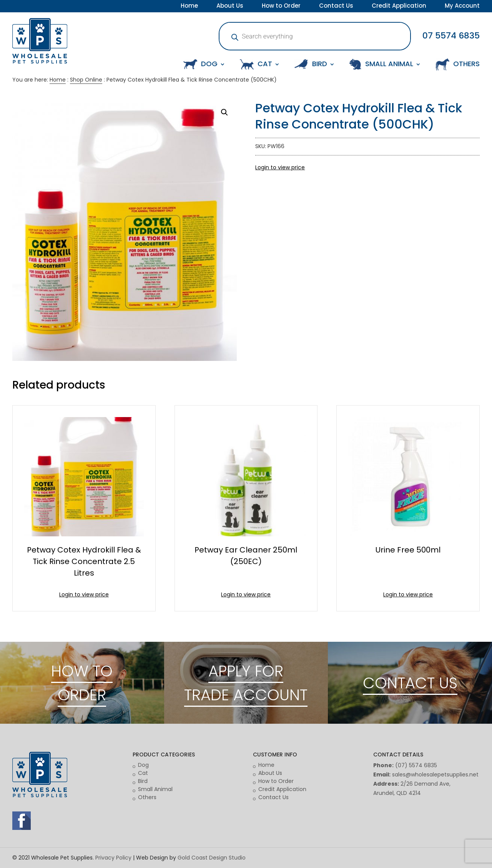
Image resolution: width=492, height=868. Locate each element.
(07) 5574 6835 (416, 765)
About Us (230, 7)
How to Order (281, 7)
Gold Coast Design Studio (212, 858)
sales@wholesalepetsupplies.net (435, 775)
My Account (462, 7)
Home (189, 7)
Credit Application (399, 7)
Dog (143, 765)
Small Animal (155, 789)
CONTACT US (410, 683)
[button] (224, 112)
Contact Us (336, 7)
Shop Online (86, 80)
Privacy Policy (113, 858)
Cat (143, 773)
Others (147, 797)
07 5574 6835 (451, 36)
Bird (143, 781)
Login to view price (280, 167)
